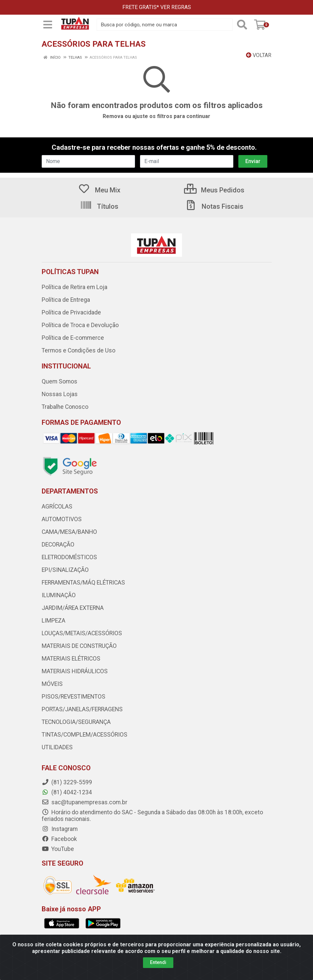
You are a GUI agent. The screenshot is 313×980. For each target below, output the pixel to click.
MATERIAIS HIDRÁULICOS (75, 671)
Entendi (158, 962)
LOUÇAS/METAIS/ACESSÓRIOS (82, 633)
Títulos (99, 206)
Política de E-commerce (73, 338)
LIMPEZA (53, 621)
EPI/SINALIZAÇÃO (65, 570)
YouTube (58, 849)
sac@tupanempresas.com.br (84, 802)
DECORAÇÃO (58, 545)
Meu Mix (99, 190)
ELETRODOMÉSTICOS (69, 557)
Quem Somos (59, 381)
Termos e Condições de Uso (78, 350)
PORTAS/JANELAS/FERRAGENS (82, 709)
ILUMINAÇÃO (59, 595)
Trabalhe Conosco (65, 407)
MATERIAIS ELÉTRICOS (71, 659)
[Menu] (48, 25)
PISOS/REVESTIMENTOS (73, 697)
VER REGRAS (176, 7)
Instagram (60, 829)
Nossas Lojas (60, 394)
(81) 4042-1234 (67, 792)
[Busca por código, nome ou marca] (165, 25)
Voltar (259, 55)
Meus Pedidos (214, 190)
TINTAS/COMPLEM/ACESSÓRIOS (84, 735)
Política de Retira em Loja (74, 287)
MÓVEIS (52, 684)
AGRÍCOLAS (57, 507)
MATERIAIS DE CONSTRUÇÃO (79, 646)
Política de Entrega (66, 300)
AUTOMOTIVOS (62, 519)
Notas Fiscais (214, 206)
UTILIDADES (57, 747)
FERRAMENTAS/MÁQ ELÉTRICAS (83, 583)
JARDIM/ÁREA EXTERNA (73, 608)
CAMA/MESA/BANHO (69, 532)
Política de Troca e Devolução (80, 325)
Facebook (59, 839)
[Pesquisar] (242, 25)
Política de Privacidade (71, 312)
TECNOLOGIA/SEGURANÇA (76, 722)
